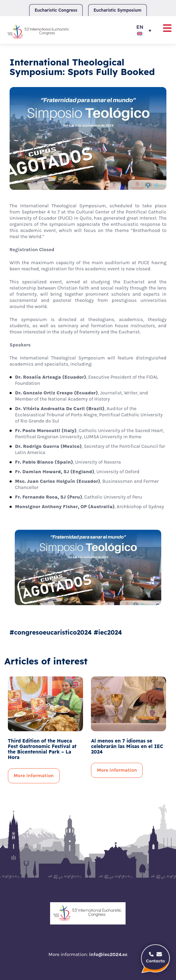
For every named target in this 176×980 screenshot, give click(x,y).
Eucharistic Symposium (118, 10)
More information (34, 776)
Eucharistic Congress (56, 10)
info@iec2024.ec (108, 954)
